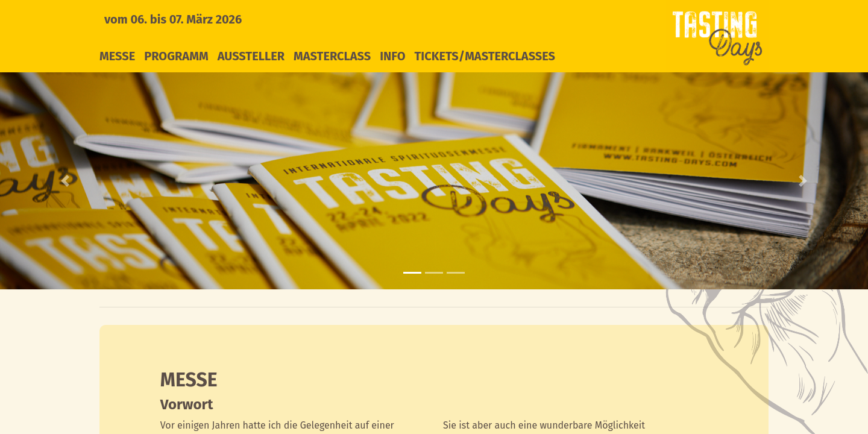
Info (392, 56)
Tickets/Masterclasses (485, 56)
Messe (117, 56)
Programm (176, 56)
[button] (65, 181)
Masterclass (332, 56)
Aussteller (251, 56)
